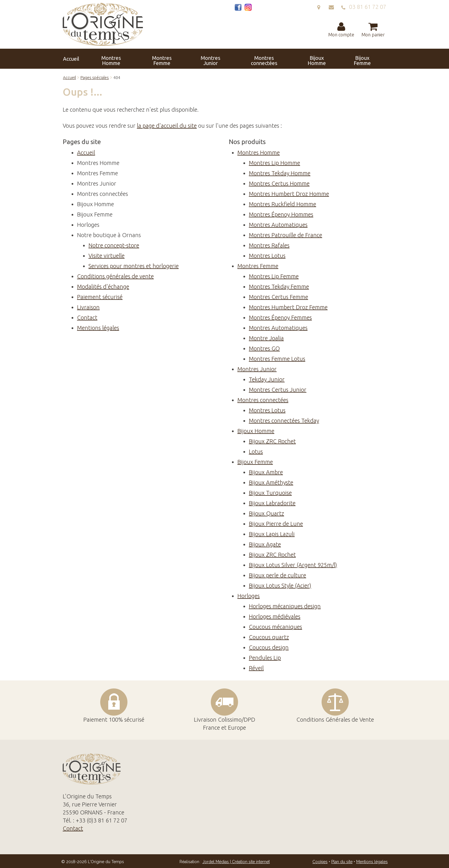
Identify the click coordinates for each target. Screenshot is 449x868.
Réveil (256, 668)
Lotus (256, 451)
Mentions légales (98, 328)
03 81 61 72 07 (364, 7)
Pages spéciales (95, 78)
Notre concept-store (114, 245)
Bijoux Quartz (266, 513)
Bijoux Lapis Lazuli (272, 534)
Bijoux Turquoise (270, 493)
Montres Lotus (267, 256)
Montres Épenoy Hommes (281, 214)
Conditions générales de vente (115, 276)
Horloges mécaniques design (285, 606)
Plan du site (342, 862)
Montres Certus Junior (278, 390)
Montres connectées (224, 59)
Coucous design (269, 647)
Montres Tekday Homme (280, 173)
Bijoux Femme (289, 59)
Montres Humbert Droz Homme (289, 194)
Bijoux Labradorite (272, 503)
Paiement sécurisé (100, 297)
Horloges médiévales (275, 616)
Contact (353, 59)
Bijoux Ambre (266, 472)
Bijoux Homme (259, 59)
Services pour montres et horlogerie (134, 266)
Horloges (321, 59)
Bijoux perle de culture (277, 575)
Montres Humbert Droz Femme (288, 307)
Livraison (88, 307)
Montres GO (264, 348)
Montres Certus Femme (278, 297)
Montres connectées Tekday (284, 421)
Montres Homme (125, 59)
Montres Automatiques (278, 225)
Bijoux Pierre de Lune (276, 524)
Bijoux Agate (265, 544)
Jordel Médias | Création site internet (236, 862)
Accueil (95, 59)
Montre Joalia (266, 338)
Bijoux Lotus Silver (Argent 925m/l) (293, 565)
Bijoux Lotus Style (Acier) (280, 585)
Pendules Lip (265, 658)
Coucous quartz (269, 637)
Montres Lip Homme (274, 163)
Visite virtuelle (107, 256)
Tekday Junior (267, 379)
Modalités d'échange (103, 287)
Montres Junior (189, 59)
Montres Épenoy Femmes (280, 317)
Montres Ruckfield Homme (282, 204)
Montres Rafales (269, 245)
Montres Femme (157, 59)
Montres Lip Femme (274, 276)
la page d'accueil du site (167, 126)
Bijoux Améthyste (271, 482)
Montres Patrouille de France (285, 235)
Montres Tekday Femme (279, 287)
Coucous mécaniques (275, 627)
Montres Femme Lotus (277, 359)
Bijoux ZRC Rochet (272, 441)
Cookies (320, 862)
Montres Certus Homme (279, 183)
